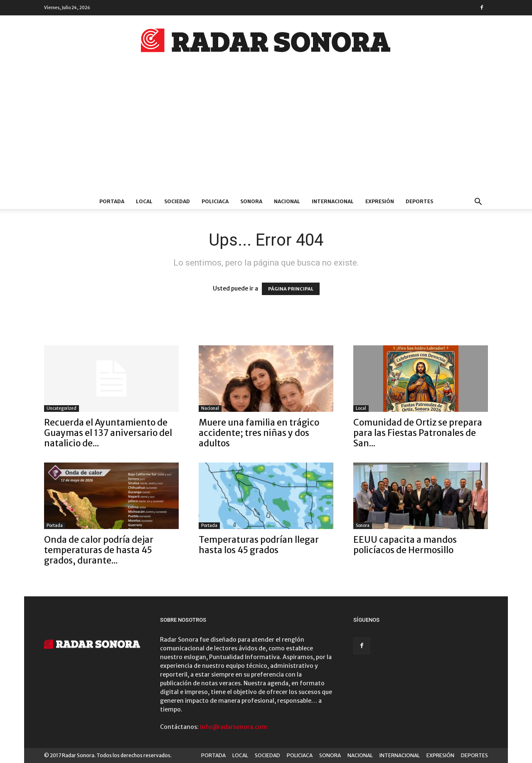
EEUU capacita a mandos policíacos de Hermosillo (405, 545)
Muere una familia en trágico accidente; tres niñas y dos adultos (259, 433)
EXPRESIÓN (380, 201)
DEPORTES (419, 201)
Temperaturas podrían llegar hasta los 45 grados (259, 545)
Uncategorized (62, 408)
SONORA (251, 201)
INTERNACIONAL (333, 201)
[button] (478, 203)
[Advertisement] (266, 132)
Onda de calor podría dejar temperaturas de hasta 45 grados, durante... (99, 550)
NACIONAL (287, 201)
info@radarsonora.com (234, 727)
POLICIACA (215, 201)
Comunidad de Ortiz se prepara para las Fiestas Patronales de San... (418, 433)
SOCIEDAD (177, 201)
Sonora (363, 525)
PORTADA (112, 201)
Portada (55, 525)
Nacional (210, 408)
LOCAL (144, 201)
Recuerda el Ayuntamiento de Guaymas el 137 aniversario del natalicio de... (108, 433)
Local (361, 408)
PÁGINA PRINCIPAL (291, 289)
